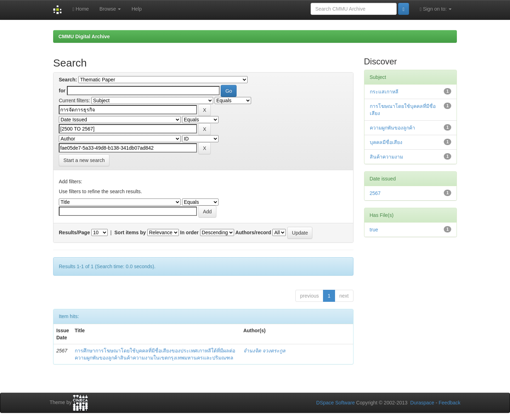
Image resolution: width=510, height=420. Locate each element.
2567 (375, 193)
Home (80, 9)
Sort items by (130, 232)
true (374, 230)
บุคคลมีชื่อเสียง (386, 142)
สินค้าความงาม (386, 157)
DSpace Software (336, 403)
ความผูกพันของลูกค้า (392, 128)
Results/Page (74, 232)
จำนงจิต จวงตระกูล (264, 351)
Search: (68, 80)
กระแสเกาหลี (384, 92)
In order (189, 232)
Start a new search (84, 160)
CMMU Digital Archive (84, 36)
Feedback (450, 403)
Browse (110, 9)
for (62, 91)
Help (137, 9)
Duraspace (422, 403)
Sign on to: (436, 9)
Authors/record (253, 232)
